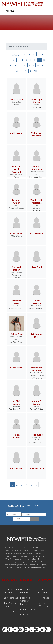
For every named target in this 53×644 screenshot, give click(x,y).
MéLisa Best (16, 334)
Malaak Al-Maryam (37, 134)
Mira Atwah (16, 233)
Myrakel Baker (16, 268)
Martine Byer (16, 468)
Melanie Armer (16, 201)
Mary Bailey (37, 233)
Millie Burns (37, 435)
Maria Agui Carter (37, 101)
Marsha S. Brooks (37, 402)
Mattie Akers (16, 133)
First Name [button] (15, 55)
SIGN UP (35, 519)
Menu (12, 11)
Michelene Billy (37, 335)
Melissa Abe (16, 99)
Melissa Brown (16, 436)
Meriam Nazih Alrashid (16, 169)
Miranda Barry (16, 302)
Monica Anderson (37, 168)
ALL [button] (36, 71)
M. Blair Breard (16, 402)
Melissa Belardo (37, 302)
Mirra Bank (37, 267)
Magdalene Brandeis (37, 369)
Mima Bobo (16, 368)
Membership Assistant (37, 201)
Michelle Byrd (37, 468)
